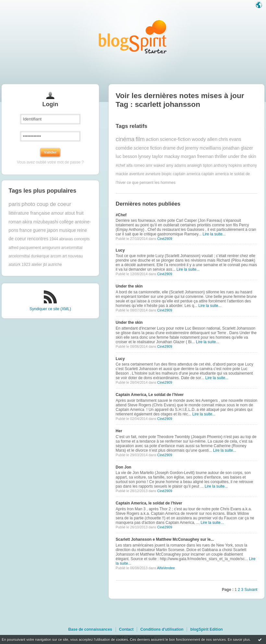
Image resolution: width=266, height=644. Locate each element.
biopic (167, 174)
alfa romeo (135, 165)
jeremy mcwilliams (203, 148)
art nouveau (73, 256)
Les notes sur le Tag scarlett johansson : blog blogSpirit (133, 36)
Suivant (251, 590)
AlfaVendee (166, 568)
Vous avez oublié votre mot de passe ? (50, 162)
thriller (221, 157)
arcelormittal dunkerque (29, 256)
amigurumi (51, 248)
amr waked (155, 165)
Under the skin (129, 286)
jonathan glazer (237, 148)
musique (67, 230)
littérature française (30, 213)
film (140, 139)
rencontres (38, 239)
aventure (137, 174)
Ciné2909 (164, 239)
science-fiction (175, 139)
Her (119, 431)
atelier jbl (39, 265)
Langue (260, 6)
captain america (187, 174)
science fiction (148, 148)
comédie (124, 148)
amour (58, 213)
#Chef (121, 215)
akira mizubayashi (40, 222)
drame (169, 148)
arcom (56, 256)
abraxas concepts (74, 239)
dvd (180, 148)
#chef (121, 165)
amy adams (176, 165)
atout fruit (74, 213)
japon (53, 230)
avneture (153, 174)
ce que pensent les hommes (151, 183)
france (26, 230)
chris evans (230, 139)
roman (15, 222)
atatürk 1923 (20, 265)
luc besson (127, 157)
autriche (55, 265)
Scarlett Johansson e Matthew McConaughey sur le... (165, 539)
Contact (126, 629)
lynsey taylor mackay (159, 157)
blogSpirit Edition (207, 629)
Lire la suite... (214, 234)
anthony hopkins (228, 165)
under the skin (242, 157)
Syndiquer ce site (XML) (50, 309)
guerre (40, 230)
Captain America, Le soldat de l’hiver (150, 395)
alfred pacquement (25, 248)
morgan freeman (197, 157)
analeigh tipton (200, 165)
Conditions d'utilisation (162, 629)
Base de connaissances (90, 629)
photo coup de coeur (46, 204)
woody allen (205, 139)
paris (15, 204)
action (152, 139)
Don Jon (124, 467)
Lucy (120, 250)
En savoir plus (239, 639)
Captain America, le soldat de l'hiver (149, 503)
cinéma (125, 139)
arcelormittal (72, 248)
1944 (54, 239)
